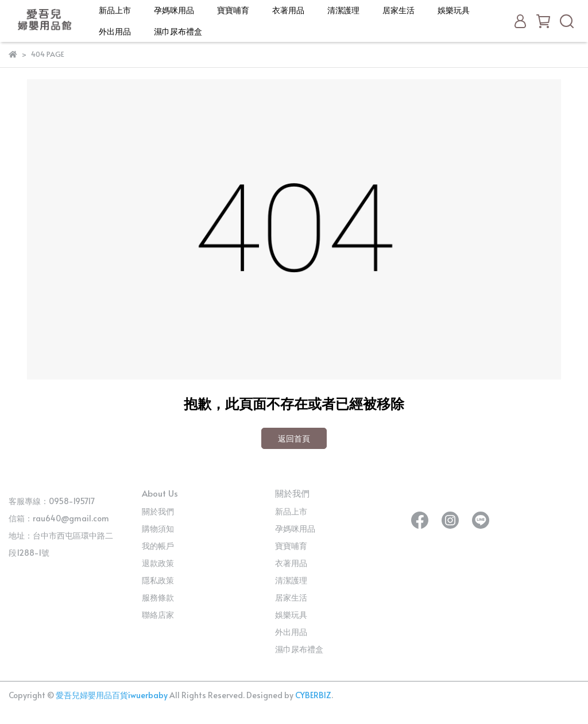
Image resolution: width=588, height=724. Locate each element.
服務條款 (158, 597)
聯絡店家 (158, 615)
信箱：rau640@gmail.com (59, 518)
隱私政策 (158, 580)
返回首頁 (294, 438)
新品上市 (115, 10)
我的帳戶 (158, 546)
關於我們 (158, 511)
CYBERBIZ (313, 695)
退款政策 (158, 563)
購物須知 (158, 529)
